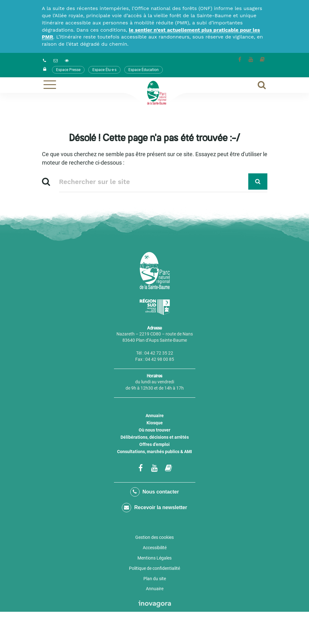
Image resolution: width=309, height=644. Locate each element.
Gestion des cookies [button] (154, 537)
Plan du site (155, 579)
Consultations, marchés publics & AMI (154, 452)
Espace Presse (68, 70)
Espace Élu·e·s (104, 70)
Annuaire (155, 416)
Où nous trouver (154, 430)
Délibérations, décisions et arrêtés (155, 437)
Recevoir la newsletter (154, 508)
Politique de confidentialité (154, 568)
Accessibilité (155, 548)
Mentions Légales (154, 558)
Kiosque (155, 423)
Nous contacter (155, 492)
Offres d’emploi (154, 444)
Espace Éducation (144, 70)
